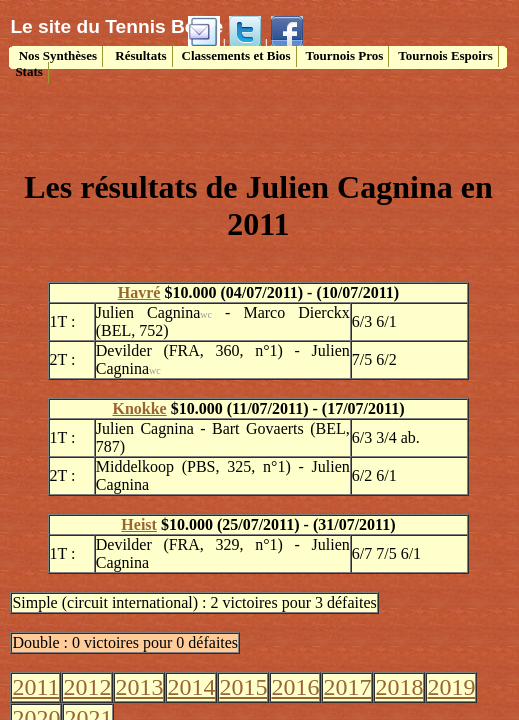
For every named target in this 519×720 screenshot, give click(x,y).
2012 (87, 687)
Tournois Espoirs (445, 55)
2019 (451, 687)
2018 (399, 687)
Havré (139, 292)
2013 (139, 687)
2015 (243, 687)
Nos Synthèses (56, 55)
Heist (139, 524)
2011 (35, 687)
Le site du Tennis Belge (116, 26)
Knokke (139, 408)
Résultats (139, 55)
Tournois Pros (345, 55)
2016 (295, 687)
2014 (191, 687)
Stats (28, 71)
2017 (347, 687)
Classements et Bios (236, 55)
